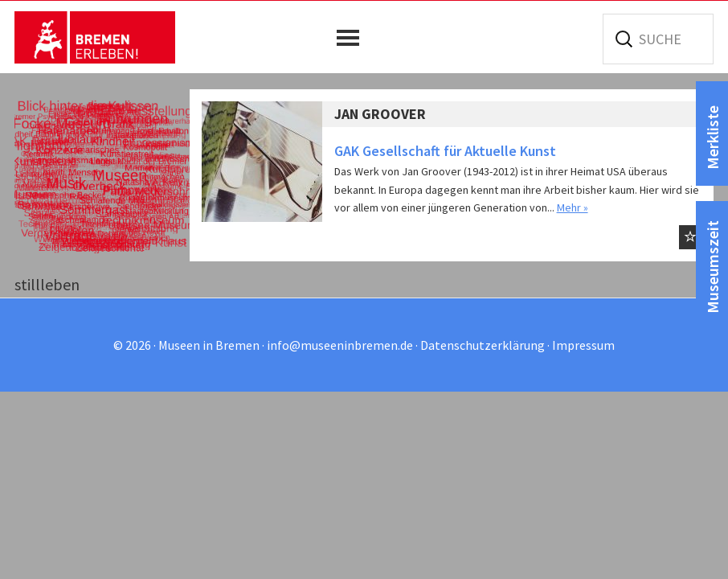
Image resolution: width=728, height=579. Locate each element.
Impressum (583, 345)
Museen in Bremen (95, 37)
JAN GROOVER (380, 114)
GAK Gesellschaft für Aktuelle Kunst (445, 151)
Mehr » (573, 207)
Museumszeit (712, 267)
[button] (352, 38)
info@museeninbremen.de (340, 345)
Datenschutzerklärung (483, 345)
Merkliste (712, 138)
